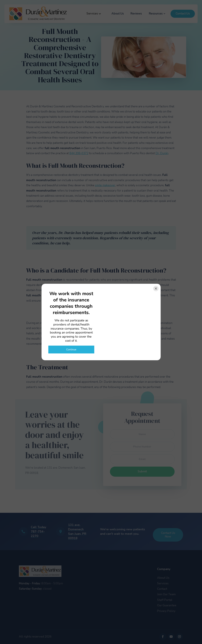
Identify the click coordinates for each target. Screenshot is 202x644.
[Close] (156, 289)
